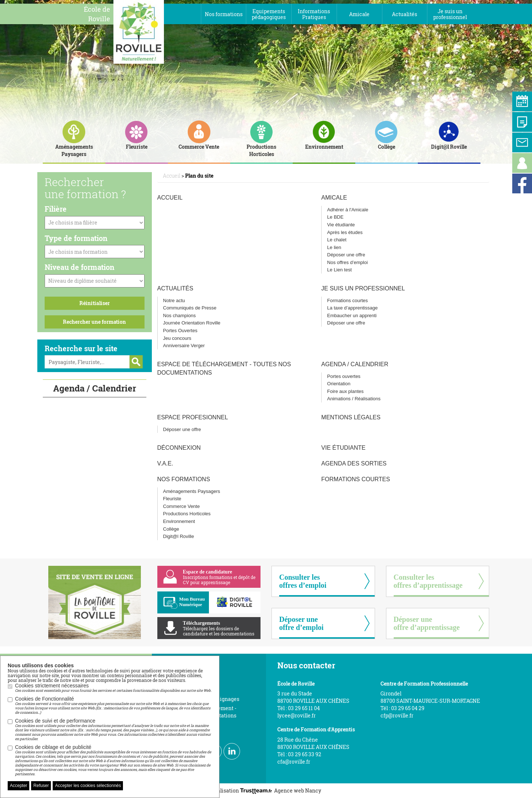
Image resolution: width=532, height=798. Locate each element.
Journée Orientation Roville (192, 323)
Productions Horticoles (187, 514)
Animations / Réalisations (354, 399)
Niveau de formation (80, 267)
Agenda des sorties (354, 463)
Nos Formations (184, 479)
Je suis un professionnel (363, 288)
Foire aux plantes (345, 391)
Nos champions (180, 316)
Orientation (339, 384)
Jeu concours (177, 338)
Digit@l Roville (179, 536)
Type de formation (76, 238)
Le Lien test (339, 270)
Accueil (170, 198)
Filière (56, 209)
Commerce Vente (181, 506)
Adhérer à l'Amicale (348, 210)
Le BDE (335, 217)
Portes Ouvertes (180, 331)
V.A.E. (165, 463)
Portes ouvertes (344, 376)
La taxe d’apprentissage (352, 308)
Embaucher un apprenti (352, 316)
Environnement (179, 521)
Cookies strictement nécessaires (113, 688)
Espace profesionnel (193, 417)
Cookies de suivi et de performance (113, 730)
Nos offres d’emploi (347, 262)
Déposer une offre (346, 255)
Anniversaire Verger (184, 346)
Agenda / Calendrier (355, 364)
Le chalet (337, 240)
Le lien (334, 247)
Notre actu (174, 300)
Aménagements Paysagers (192, 491)
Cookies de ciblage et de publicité (113, 760)
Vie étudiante (341, 225)
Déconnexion (179, 448)
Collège (171, 529)
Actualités (175, 288)
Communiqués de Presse (190, 308)
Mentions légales (351, 417)
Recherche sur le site (81, 348)
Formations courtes (347, 300)
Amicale (334, 198)
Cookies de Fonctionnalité (113, 705)
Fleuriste (172, 499)
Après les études (345, 232)
